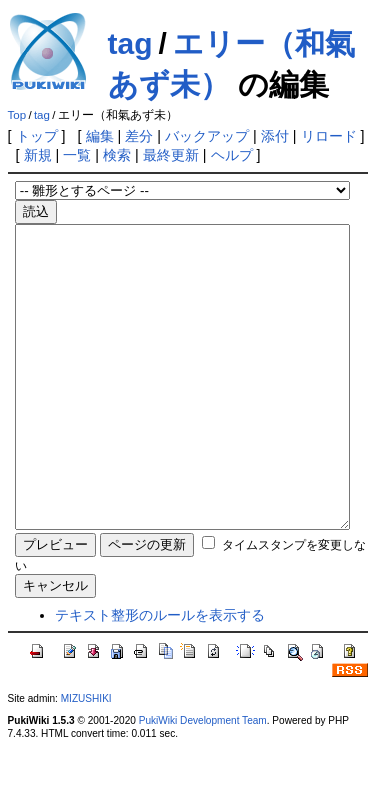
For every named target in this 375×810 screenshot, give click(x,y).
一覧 (77, 155)
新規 (38, 155)
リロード (329, 136)
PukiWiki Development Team (203, 780)
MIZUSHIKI (86, 758)
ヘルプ (232, 155)
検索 (117, 155)
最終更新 (171, 155)
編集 (100, 136)
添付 (275, 136)
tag (130, 43)
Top (17, 115)
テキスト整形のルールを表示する (160, 675)
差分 (139, 136)
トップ (37, 136)
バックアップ (207, 136)
